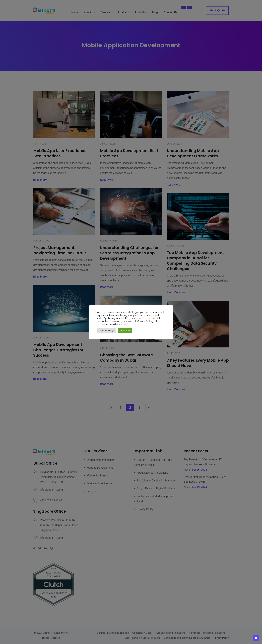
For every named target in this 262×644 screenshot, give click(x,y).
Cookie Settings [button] (106, 331)
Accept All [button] (125, 331)
